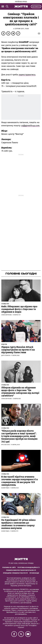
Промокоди (34, 573)
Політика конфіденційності (29, 567)
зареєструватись (27, 75)
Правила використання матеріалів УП (21, 570)
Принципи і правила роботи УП (15, 573)
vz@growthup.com (30, 126)
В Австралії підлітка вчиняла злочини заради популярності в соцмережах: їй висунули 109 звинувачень (20, 481)
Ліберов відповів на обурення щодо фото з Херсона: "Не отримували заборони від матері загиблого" (20, 392)
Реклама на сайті (9, 567)
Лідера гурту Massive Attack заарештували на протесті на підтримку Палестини (18, 350)
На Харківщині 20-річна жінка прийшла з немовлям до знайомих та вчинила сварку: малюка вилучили (18, 524)
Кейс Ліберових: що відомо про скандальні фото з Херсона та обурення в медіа (19, 309)
